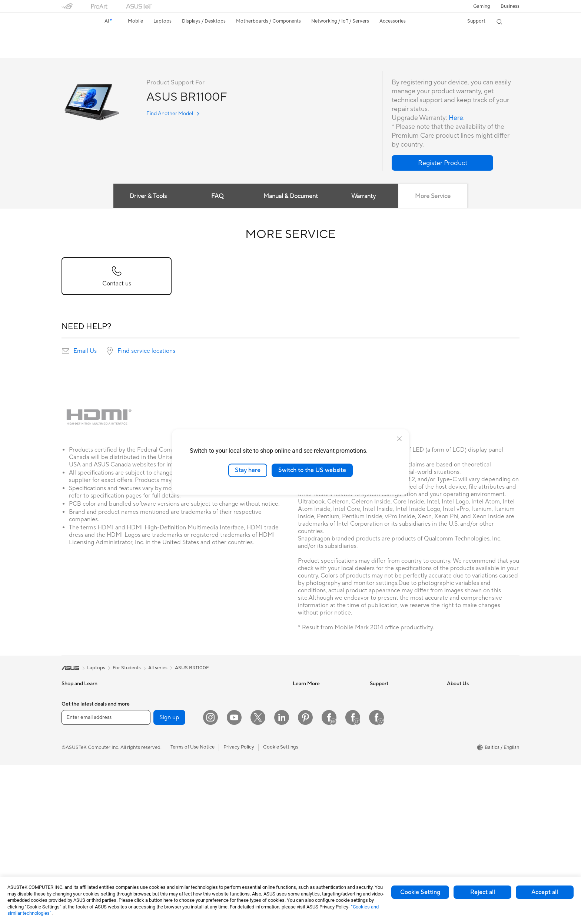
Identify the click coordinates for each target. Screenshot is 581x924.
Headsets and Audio (237, 790)
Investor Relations (467, 706)
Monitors (72, 818)
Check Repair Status (392, 706)
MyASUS (380, 784)
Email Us (85, 351)
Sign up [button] (169, 876)
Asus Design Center (314, 706)
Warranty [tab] (364, 197)
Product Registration (393, 729)
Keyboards (227, 768)
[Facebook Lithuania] (353, 876)
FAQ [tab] (217, 197)
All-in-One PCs (78, 830)
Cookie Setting (420, 892)
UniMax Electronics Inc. (473, 773)
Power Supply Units (160, 762)
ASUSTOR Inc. (463, 751)
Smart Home (228, 734)
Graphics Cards (155, 751)
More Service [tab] (433, 197)
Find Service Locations (395, 717)
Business (510, 6)
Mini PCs (148, 706)
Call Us (378, 751)
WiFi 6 (145, 840)
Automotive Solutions (316, 729)
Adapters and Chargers (240, 824)
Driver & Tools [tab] (148, 197)
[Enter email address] (106, 876)
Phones (70, 707)
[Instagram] (210, 876)
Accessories (75, 718)
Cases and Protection (238, 813)
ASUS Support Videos (394, 773)
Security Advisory (389, 762)
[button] (482, 6)
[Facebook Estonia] (329, 876)
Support (177, 51)
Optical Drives (154, 784)
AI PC (299, 695)
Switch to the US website (312, 470)
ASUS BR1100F (88, 39)
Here (456, 118)
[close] (399, 439)
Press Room (460, 729)
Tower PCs (73, 841)
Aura (298, 784)
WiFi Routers (229, 695)
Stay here (248, 470)
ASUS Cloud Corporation (475, 762)
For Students (76, 774)
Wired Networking (235, 723)
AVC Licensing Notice (316, 751)
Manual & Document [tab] (291, 197)
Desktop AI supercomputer (244, 746)
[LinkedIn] (282, 876)
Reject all (483, 892)
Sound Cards (152, 773)
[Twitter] (258, 876)
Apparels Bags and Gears (242, 801)
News (453, 695)
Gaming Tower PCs (159, 695)
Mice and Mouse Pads (238, 779)
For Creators (76, 763)
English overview (79, 51)
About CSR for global (470, 717)
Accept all (545, 892)
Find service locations (146, 351)
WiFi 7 (145, 829)
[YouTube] (234, 876)
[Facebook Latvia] (376, 876)
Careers (456, 740)
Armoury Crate (309, 773)
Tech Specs (119, 51)
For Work (72, 751)
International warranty (394, 695)
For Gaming (74, 785)
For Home (72, 740)
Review (149, 51)
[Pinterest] (305, 876)
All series (158, 668)
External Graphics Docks (165, 807)
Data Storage (153, 796)
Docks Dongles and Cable (243, 835)
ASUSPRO (304, 717)
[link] (74, 22)
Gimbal (222, 846)
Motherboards (154, 740)
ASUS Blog (305, 740)
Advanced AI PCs (312, 762)
